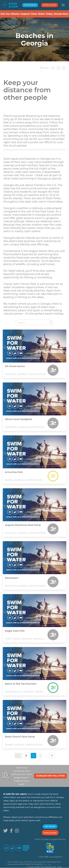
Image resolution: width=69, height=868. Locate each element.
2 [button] (40, 755)
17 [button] (52, 755)
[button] (63, 5)
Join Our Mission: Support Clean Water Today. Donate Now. (34, 14)
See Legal (48, 864)
